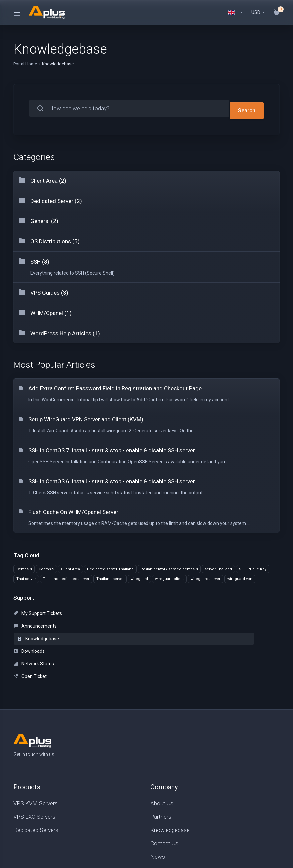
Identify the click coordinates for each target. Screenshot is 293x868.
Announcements (121, 611)
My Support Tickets (38, 611)
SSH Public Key (253, 567)
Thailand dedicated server (66, 577)
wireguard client (169, 577)
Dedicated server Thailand (110, 567)
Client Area (70, 567)
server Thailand (218, 567)
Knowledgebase (209, 611)
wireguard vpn (240, 577)
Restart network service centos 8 (169, 567)
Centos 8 (24, 567)
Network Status (119, 624)
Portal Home (25, 64)
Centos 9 (46, 567)
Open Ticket (201, 624)
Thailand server (110, 577)
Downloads (29, 624)
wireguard (139, 577)
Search (246, 108)
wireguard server (206, 577)
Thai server (26, 577)
